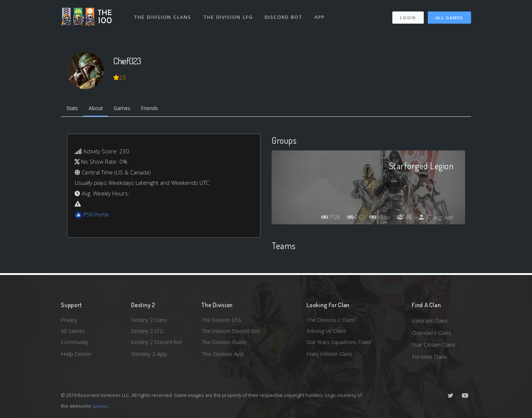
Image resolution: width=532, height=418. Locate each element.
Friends (158, 109)
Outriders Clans (432, 333)
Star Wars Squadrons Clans (341, 344)
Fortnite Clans (429, 357)
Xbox (376, 218)
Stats (74, 109)
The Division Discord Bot (233, 333)
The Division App (223, 357)
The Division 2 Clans (332, 320)
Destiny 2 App (149, 357)
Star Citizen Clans (434, 344)
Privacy (70, 320)
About (100, 109)
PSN (324, 218)
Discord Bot (285, 14)
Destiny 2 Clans (151, 320)
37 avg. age (435, 218)
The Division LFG (229, 14)
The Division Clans (163, 14)
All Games (449, 15)
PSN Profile (98, 216)
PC (349, 218)
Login (408, 15)
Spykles (101, 406)
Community (75, 344)
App (322, 14)
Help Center (76, 357)
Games (128, 109)
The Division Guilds (225, 344)
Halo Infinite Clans (330, 357)
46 (402, 218)
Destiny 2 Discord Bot (159, 344)
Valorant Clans (430, 320)
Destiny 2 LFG (149, 333)
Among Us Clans (327, 333)
